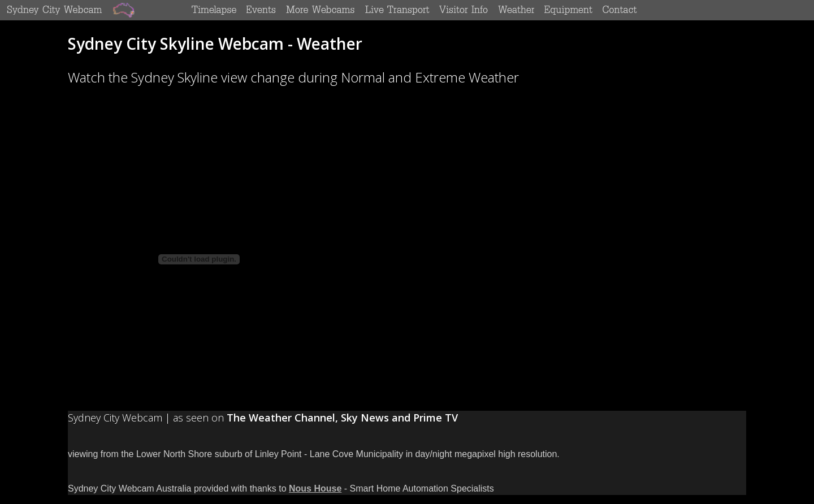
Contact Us (620, 10)
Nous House (315, 488)
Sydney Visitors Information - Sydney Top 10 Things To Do (464, 10)
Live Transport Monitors (397, 10)
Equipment (569, 10)
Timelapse (214, 10)
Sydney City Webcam (55, 10)
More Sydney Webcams (321, 10)
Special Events (261, 10)
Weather (516, 10)
